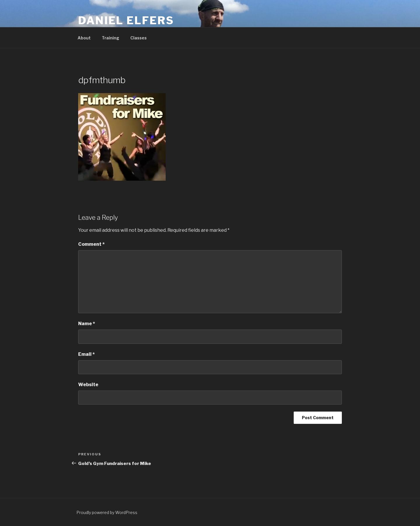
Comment (91, 244)
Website (88, 385)
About (84, 38)
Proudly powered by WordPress (107, 512)
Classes (139, 38)
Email (86, 354)
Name (87, 324)
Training (111, 38)
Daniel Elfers (126, 20)
